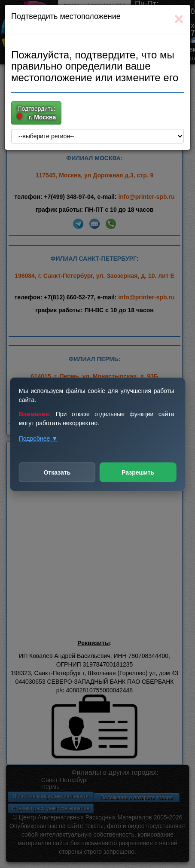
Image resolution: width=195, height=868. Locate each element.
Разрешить (138, 472)
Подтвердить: (36, 113)
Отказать (57, 472)
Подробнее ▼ (38, 438)
